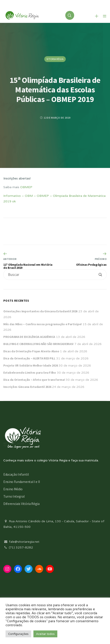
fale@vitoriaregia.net (21, 542)
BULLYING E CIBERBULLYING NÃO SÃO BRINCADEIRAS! (38, 344)
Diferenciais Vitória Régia (21, 504)
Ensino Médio (13, 489)
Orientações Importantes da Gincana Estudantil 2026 (40, 311)
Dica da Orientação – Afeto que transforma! (34, 380)
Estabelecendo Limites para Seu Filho (30, 373)
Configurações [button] (18, 634)
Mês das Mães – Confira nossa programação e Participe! (42, 324)
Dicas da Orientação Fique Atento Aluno (31, 351)
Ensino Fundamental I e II (22, 482)
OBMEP (26, 187)
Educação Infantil (16, 474)
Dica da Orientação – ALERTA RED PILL (29, 358)
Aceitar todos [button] (45, 634)
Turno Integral (14, 496)
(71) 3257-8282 (18, 547)
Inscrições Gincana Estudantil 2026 (27, 387)
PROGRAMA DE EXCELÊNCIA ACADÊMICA (29, 337)
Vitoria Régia (55, 59)
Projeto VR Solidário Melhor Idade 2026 (31, 365)
